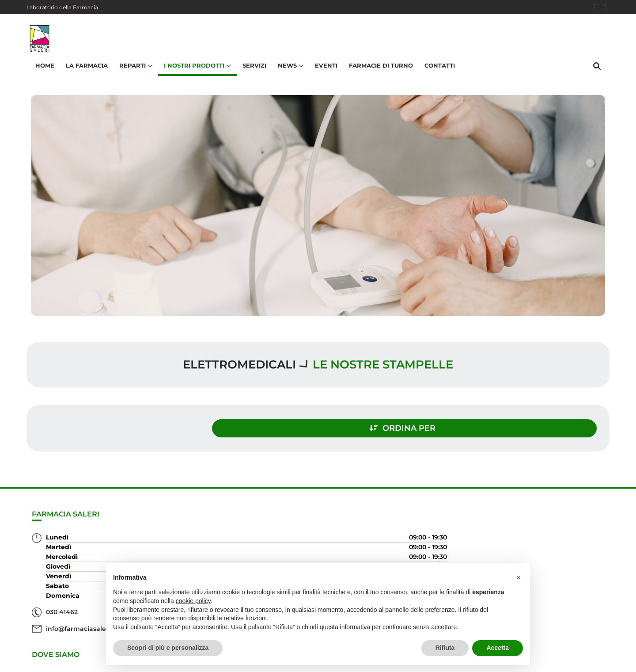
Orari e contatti (570, 561)
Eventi (323, 73)
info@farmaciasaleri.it (81, 623)
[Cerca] (600, 74)
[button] (519, 577)
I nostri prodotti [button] (194, 73)
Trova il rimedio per (561, 547)
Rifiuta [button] (445, 648)
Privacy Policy (538, 661)
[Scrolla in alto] (616, 636)
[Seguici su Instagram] (605, 7)
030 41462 (62, 607)
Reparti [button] (133, 73)
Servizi (251, 73)
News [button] (288, 73)
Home (42, 73)
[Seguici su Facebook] (594, 7)
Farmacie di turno (378, 73)
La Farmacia (84, 73)
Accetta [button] (498, 648)
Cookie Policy (584, 661)
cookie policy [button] (193, 601)
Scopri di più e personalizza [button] (168, 648)
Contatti (437, 73)
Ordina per (523, 423)
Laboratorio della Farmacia (62, 7)
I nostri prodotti (568, 533)
